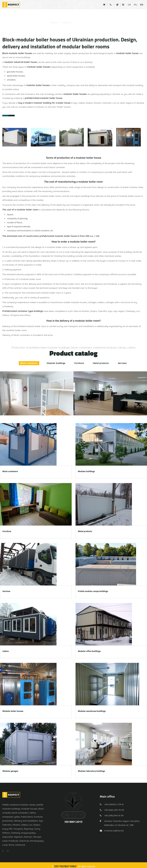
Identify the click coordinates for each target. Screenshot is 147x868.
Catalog (65, 23)
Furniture (79, 363)
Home (54, 23)
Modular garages (10, 771)
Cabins (6, 651)
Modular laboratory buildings (92, 771)
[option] (37, 393)
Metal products (101, 363)
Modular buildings (56, 363)
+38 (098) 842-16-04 (114, 815)
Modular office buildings (89, 651)
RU (135, 5)
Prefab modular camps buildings (93, 591)
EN (142, 5)
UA (129, 5)
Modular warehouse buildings (92, 711)
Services (122, 363)
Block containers (29, 363)
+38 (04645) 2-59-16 (114, 804)
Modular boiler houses (85, 23)
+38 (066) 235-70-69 (114, 810)
